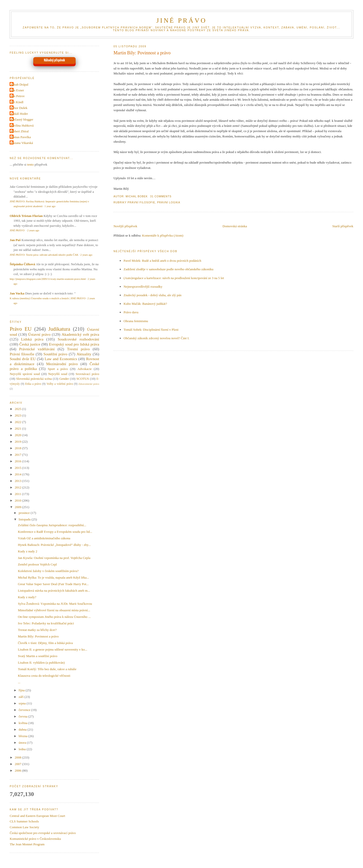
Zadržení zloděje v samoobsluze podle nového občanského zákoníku (168, 269)
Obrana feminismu (136, 321)
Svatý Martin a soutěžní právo (38, 656)
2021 (18, 428)
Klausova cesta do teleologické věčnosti (44, 676)
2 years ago (33, 230)
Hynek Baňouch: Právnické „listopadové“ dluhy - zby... (54, 545)
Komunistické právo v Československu (35, 839)
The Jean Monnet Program (27, 844)
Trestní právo (78, 349)
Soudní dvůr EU (23, 359)
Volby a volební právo (60, 384)
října (22, 690)
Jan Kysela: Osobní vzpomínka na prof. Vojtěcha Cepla (54, 558)
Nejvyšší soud (58, 374)
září (22, 697)
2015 (18, 468)
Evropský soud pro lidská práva (74, 344)
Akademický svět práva (80, 334)
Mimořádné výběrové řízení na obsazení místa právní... (54, 610)
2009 (18, 507)
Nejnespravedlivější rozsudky (143, 287)
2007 (18, 764)
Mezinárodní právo (62, 364)
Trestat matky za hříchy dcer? (37, 630)
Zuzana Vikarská (22, 143)
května (23, 723)
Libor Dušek (19, 108)
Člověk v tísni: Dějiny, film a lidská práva (45, 643)
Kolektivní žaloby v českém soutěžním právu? (48, 571)
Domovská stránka (235, 226)
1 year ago (50, 206)
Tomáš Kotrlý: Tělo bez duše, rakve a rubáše (47, 669)
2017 (18, 455)
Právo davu (131, 312)
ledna (23, 749)
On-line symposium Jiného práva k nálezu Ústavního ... (54, 617)
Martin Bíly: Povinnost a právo (142, 53)
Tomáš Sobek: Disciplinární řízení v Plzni (151, 330)
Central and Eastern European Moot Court (37, 816)
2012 (18, 487)
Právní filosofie (141, 202)
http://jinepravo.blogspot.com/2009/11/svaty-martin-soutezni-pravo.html (48, 279)
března (23, 736)
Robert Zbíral (20, 131)
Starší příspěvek (343, 226)
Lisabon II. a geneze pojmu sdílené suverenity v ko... (53, 649)
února (23, 743)
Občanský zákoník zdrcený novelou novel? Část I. (156, 338)
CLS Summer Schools (24, 821)
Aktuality (84, 354)
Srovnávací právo (87, 374)
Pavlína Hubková (22, 125)
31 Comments (161, 196)
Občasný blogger (22, 119)
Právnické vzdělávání (37, 349)
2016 (18, 461)
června (23, 716)
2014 (18, 474)
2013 (18, 481)
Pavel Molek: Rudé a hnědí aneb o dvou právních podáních (162, 261)
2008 (18, 757)
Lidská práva (32, 339)
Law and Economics (61, 359)
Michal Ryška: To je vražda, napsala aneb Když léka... (53, 577)
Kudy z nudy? (27, 597)
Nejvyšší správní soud (25, 374)
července (25, 710)
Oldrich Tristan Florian (26, 216)
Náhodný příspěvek (54, 60)
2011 (18, 494)
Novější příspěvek (125, 226)
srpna (23, 703)
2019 (18, 442)
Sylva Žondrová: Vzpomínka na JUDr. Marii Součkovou (55, 604)
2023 (18, 415)
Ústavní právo (39, 334)
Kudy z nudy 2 (28, 551)
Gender (64, 379)
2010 (18, 500)
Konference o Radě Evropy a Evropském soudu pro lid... (55, 532)
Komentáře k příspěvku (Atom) (163, 235)
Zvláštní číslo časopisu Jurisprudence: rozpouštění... (52, 525)
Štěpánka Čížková (22, 264)
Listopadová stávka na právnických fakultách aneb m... (54, 591)
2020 (18, 435)
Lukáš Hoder (19, 114)
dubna (23, 729)
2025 (18, 409)
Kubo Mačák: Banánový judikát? (145, 304)
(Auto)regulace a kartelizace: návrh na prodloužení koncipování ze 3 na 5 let (174, 278)
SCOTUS (83, 379)
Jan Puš (15, 240)
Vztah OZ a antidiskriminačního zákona (44, 538)
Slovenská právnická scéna (34, 379)
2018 (18, 448)
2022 (18, 422)
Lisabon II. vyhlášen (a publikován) (41, 663)
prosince (25, 513)
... (19, 682)
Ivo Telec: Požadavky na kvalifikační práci (46, 623)
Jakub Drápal (20, 84)
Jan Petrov (18, 96)
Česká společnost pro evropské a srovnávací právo (43, 833)
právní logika (169, 202)
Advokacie (84, 369)
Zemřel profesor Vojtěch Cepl (37, 564)
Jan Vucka (17, 293)
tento (31, 164)
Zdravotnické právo (89, 384)
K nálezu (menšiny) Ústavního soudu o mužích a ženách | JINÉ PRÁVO (48, 298)
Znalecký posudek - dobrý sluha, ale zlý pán (153, 295)
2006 (18, 770)
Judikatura (59, 329)
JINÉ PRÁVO (181, 21)
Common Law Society (24, 827)
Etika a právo (33, 384)
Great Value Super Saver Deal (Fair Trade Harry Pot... (53, 584)
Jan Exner (17, 90)
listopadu (25, 519)
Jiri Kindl (17, 102)
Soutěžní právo (55, 354)
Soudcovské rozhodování (79, 339)
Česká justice (30, 344)
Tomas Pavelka (21, 137)
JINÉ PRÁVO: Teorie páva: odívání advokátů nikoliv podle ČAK (44, 255)
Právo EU (21, 329)
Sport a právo (58, 369)
